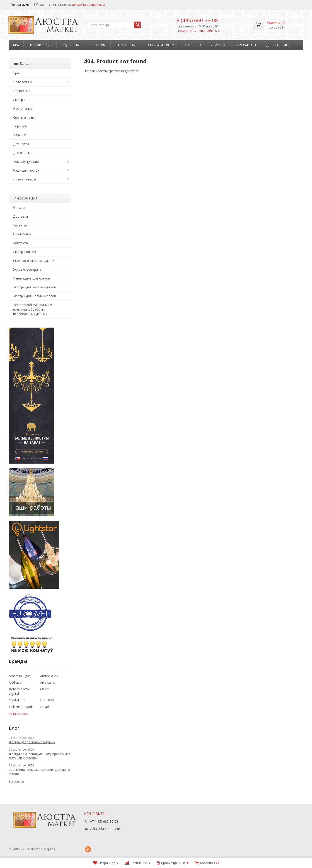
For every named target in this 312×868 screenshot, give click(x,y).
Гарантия (20, 225)
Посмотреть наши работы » (198, 31)
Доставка (21, 216)
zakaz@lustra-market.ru (88, 5)
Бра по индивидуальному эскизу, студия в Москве (39, 772)
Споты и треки (161, 45)
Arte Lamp (48, 682)
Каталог (24, 63)
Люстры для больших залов (35, 296)
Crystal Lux (17, 700)
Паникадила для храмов (32, 278)
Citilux (44, 689)
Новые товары (24, 179)
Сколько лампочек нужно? (34, 261)
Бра (16, 45)
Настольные (126, 45)
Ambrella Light (19, 676)
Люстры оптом (25, 252)
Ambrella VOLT (51, 676)
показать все (19, 714)
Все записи (16, 782)
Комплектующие (26, 162)
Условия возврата (27, 269)
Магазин (20, 5)
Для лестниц (277, 45)
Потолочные (40, 45)
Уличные (218, 45)
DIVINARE (47, 700)
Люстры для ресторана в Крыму (32, 742)
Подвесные (71, 45)
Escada (45, 707)
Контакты (21, 243)
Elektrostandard (20, 707)
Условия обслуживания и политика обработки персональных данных (33, 309)
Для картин (246, 45)
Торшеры (193, 45)
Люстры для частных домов (35, 287)
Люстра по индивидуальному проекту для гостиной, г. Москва (39, 756)
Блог (40, 5)
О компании (22, 234)
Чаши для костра (26, 170)
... (299, 45)
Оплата (19, 208)
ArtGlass (15, 682)
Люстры (98, 45)
